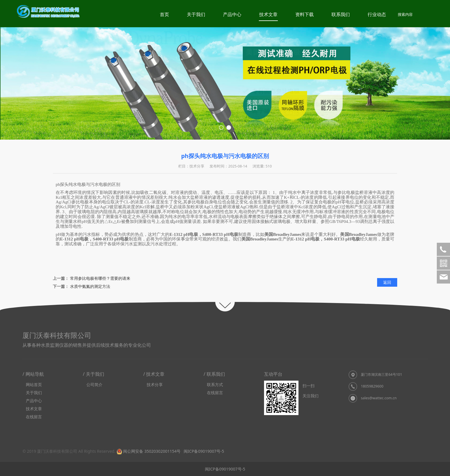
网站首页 (34, 385)
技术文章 (268, 14)
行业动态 (377, 14)
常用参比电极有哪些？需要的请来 (100, 278)
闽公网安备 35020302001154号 (149, 451)
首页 (164, 14)
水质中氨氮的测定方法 (90, 286)
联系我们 (341, 14)
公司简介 (94, 385)
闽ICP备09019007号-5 (203, 451)
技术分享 (155, 385)
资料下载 (304, 14)
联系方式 (215, 385)
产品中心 (232, 14)
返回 (387, 282)
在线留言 (34, 417)
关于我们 (196, 14)
